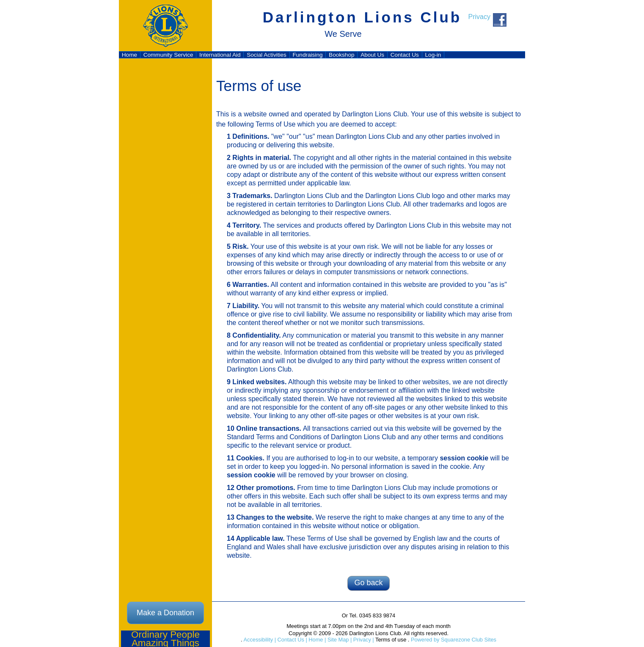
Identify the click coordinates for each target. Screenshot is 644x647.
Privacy (479, 17)
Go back (368, 583)
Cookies (249, 458)
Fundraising (307, 55)
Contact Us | (292, 640)
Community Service (168, 55)
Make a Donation (165, 613)
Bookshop (341, 55)
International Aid (220, 55)
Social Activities (267, 55)
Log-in (433, 55)
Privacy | (363, 640)
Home (129, 55)
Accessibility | (259, 640)
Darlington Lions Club (362, 17)
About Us (372, 55)
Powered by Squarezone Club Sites (454, 640)
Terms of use (390, 640)
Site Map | (339, 640)
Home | (317, 640)
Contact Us (405, 55)
